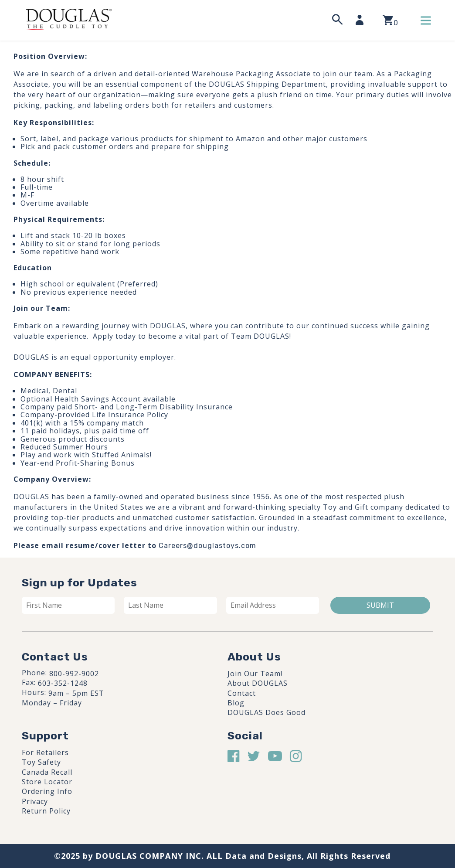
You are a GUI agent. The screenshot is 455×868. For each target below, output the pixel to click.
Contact (242, 693)
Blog (236, 703)
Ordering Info (47, 791)
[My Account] (362, 20)
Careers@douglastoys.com (207, 546)
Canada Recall (47, 772)
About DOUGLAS (258, 683)
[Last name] (170, 605)
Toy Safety (41, 762)
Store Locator (47, 782)
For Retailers (45, 752)
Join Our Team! (255, 674)
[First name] (68, 605)
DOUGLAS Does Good (267, 712)
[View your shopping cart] (390, 20)
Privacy (35, 801)
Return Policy (46, 811)
